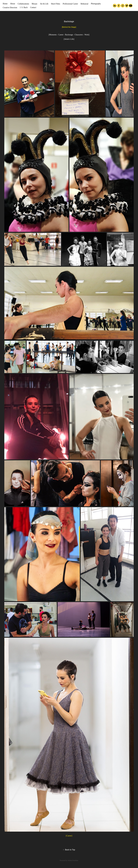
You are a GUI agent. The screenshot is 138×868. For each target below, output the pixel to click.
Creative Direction (10, 8)
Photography (96, 4)
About (13, 4)
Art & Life (44, 4)
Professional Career (70, 4)
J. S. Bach (24, 7)
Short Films (56, 4)
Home (5, 4)
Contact (33, 7)
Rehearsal (84, 4)
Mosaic (35, 4)
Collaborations (23, 4)
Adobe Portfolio (73, 860)
